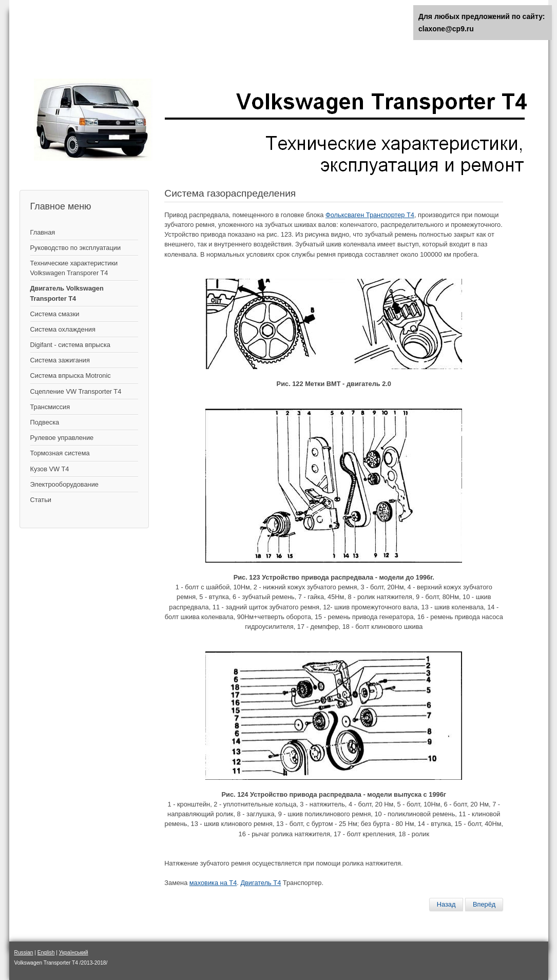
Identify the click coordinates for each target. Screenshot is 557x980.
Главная (43, 232)
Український (74, 953)
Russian (24, 953)
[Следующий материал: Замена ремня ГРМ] (484, 905)
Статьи (41, 500)
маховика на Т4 (213, 883)
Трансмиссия (50, 407)
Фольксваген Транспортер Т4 (370, 215)
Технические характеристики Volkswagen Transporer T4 (74, 268)
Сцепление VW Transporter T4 (76, 391)
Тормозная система (60, 453)
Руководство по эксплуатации (76, 248)
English (46, 953)
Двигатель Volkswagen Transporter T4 (67, 293)
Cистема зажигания (60, 360)
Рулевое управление (62, 438)
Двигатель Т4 (261, 883)
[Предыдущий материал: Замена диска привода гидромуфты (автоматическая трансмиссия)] (446, 905)
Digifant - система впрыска (70, 345)
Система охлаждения (63, 329)
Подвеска (45, 422)
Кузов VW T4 (50, 469)
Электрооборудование (64, 484)
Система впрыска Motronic (71, 376)
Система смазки (55, 314)
